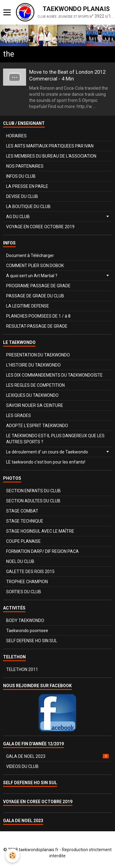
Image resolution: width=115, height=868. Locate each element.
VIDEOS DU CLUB (22, 766)
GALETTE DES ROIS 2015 (30, 572)
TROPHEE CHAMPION (27, 582)
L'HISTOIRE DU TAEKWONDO (33, 365)
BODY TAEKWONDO (25, 620)
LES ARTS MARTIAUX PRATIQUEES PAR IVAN (50, 146)
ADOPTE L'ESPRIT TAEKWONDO (37, 426)
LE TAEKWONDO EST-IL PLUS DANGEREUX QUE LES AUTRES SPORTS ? (55, 439)
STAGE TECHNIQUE (25, 521)
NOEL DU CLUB (20, 561)
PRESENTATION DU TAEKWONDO (38, 355)
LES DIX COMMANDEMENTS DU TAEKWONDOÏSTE (54, 375)
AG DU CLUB (18, 217)
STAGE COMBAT (22, 511)
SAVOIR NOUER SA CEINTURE (35, 405)
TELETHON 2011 (22, 669)
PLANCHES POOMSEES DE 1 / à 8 (38, 316)
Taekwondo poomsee (27, 631)
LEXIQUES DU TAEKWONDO (32, 395)
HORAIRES (16, 136)
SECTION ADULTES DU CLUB (33, 501)
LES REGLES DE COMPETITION (35, 385)
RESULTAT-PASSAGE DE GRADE (37, 326)
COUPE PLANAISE (23, 541)
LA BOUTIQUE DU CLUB (28, 207)
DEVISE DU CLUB (22, 196)
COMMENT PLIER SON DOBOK (35, 266)
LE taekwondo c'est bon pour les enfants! (46, 462)
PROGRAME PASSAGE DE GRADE (38, 286)
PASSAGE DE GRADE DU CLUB (35, 296)
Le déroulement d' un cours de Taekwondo (47, 452)
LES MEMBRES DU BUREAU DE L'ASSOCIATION (51, 156)
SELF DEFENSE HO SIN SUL (32, 641)
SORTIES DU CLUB (24, 592)
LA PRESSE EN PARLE (27, 186)
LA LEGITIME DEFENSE (28, 306)
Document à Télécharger (30, 255)
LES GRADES (19, 415)
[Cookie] (12, 856)
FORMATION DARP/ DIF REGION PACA (42, 551)
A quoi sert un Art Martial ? (32, 276)
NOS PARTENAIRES (25, 166)
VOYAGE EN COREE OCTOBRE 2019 (40, 227)
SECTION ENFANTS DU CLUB (33, 491)
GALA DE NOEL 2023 (57, 756)
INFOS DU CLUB (21, 176)
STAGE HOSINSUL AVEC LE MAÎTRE (40, 531)
